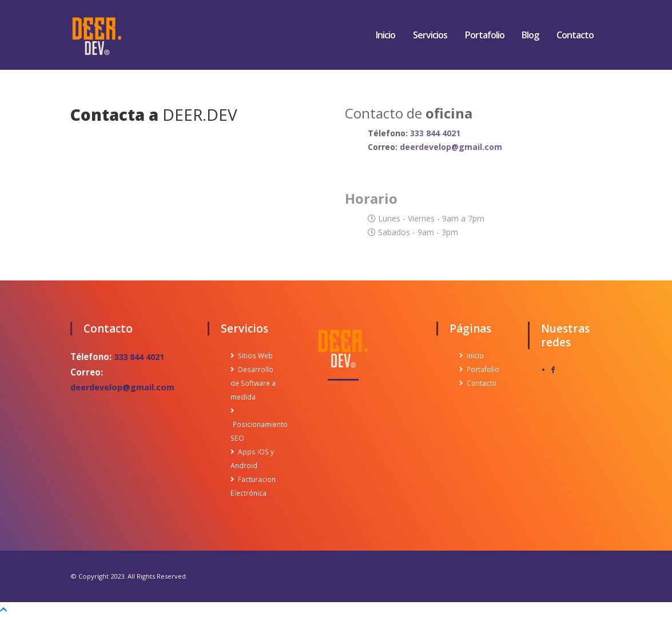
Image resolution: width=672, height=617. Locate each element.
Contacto (575, 35)
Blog (530, 35)
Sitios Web (255, 356)
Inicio (385, 35)
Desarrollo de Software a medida (254, 383)
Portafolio (485, 35)
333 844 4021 (435, 133)
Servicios (430, 35)
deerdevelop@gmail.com (451, 147)
